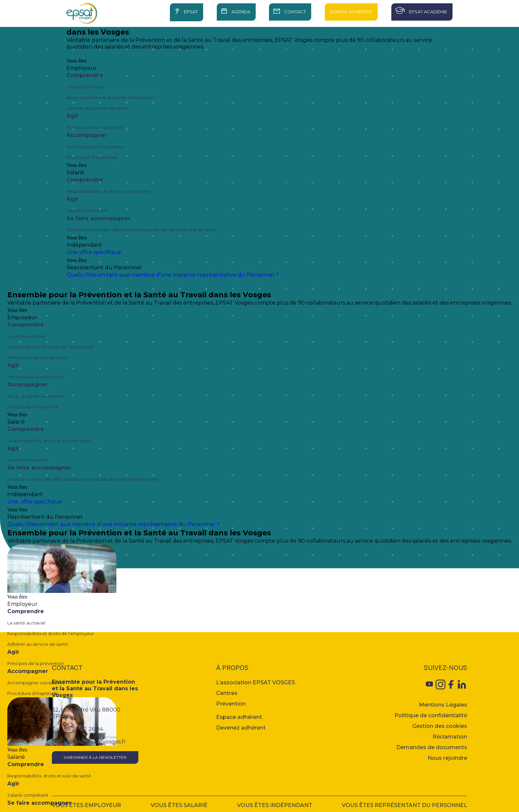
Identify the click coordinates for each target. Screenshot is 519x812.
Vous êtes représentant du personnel (404, 805)
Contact (295, 12)
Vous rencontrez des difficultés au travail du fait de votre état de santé (142, 230)
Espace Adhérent (351, 12)
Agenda (241, 12)
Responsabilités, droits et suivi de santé (108, 191)
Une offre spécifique (94, 252)
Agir (72, 116)
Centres (227, 693)
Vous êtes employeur (86, 805)
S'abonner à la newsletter (95, 757)
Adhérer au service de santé (97, 108)
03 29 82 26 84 (83, 729)
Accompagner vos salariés (95, 147)
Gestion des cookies (440, 726)
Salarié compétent (87, 210)
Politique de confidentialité (431, 715)
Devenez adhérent (241, 728)
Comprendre (85, 75)
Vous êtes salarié (179, 805)
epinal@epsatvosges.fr (96, 742)
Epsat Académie (428, 12)
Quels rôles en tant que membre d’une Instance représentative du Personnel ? (173, 275)
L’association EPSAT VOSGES (256, 682)
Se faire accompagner (98, 218)
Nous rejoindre (447, 758)
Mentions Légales (443, 705)
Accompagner (87, 135)
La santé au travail (85, 87)
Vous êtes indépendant (275, 805)
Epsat (191, 12)
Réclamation (450, 737)
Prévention (231, 704)
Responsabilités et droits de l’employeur (110, 97)
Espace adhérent (239, 717)
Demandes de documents (432, 747)
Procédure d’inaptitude (92, 157)
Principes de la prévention (95, 127)
